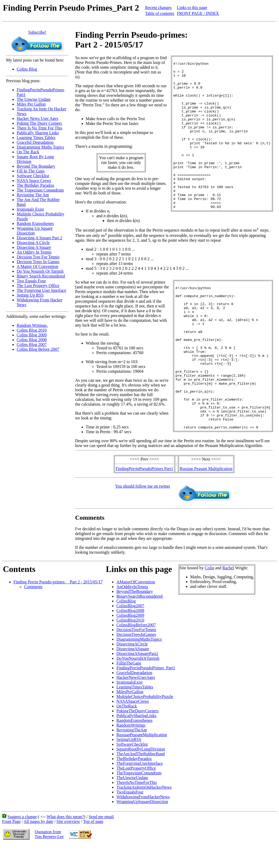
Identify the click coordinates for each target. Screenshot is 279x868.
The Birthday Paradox (35, 185)
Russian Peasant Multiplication (206, 492)
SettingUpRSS (129, 763)
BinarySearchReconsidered (139, 620)
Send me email (101, 840)
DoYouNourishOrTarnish (138, 682)
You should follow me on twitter (143, 509)
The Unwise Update (34, 99)
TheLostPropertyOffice (136, 791)
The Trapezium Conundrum (40, 190)
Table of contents (160, 13)
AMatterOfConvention (136, 605)
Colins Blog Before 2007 (38, 349)
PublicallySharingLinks (136, 739)
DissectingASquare (133, 672)
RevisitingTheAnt (132, 753)
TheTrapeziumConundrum (139, 796)
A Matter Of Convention (37, 266)
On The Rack (28, 152)
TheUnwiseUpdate (132, 801)
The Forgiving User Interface (41, 290)
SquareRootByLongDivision (141, 772)
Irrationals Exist (30, 209)
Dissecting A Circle (33, 243)
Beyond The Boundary (36, 166)
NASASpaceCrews (133, 725)
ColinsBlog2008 (130, 634)
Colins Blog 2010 (32, 330)
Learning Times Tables (36, 138)
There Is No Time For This (39, 128)
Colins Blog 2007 (32, 344)
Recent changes (158, 8)
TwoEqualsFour (130, 815)
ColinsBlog (126, 624)
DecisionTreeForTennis (136, 653)
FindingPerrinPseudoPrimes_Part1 (146, 691)
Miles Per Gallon (31, 104)
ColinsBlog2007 (130, 629)
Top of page (93, 845)
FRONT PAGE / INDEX (198, 13)
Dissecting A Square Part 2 (39, 238)
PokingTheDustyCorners (137, 734)
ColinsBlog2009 (130, 639)
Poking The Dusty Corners (39, 123)
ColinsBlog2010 (130, 643)
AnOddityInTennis (132, 610)
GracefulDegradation (134, 696)
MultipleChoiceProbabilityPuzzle (145, 720)
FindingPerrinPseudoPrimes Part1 (144, 492)
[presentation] (78, 239)
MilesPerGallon (130, 715)
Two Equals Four (31, 281)
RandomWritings (131, 748)
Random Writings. (32, 325)
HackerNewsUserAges (136, 701)
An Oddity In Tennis (34, 252)
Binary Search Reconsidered (41, 276)
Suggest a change (22, 840)
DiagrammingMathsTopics (139, 663)
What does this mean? (65, 840)
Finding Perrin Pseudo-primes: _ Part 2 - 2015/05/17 (58, 605)
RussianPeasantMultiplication (142, 758)
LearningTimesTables (135, 710)
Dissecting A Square (34, 247)
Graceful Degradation (35, 142)
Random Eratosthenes (35, 223)
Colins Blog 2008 (32, 340)
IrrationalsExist (129, 706)
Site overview (68, 845)
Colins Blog (27, 69)
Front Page (11, 845)
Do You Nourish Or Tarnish (40, 271)
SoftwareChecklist (132, 768)
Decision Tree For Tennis (38, 257)
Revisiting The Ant (33, 195)
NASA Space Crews (34, 181)
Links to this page (192, 8)
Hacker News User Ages (37, 118)
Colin (209, 591)
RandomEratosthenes (134, 744)
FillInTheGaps (129, 686)
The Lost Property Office (38, 286)
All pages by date (38, 845)
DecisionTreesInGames (136, 658)
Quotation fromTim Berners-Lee (49, 858)
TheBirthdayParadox (134, 782)
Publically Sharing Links (38, 133)
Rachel (228, 591)
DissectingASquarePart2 (137, 677)
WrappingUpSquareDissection (142, 825)
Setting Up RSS (30, 295)
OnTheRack (127, 729)
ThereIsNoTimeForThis (136, 806)
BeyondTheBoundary (135, 615)
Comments (33, 610)
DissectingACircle (132, 667)
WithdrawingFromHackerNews (143, 820)
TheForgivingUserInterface (139, 787)
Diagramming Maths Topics (40, 147)
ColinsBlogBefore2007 (136, 648)
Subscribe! (37, 32)
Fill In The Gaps (31, 171)
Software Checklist (33, 176)
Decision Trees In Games (38, 262)
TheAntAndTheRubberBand (140, 777)
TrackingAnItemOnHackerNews (144, 811)
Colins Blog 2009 (32, 335)
